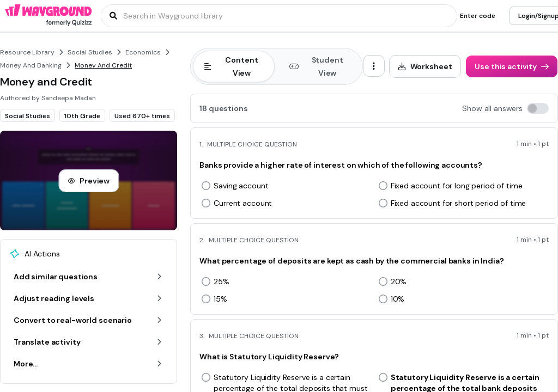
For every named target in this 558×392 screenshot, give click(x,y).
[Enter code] (478, 16)
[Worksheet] (425, 66)
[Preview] (89, 181)
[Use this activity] (512, 66)
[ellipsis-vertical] (374, 66)
